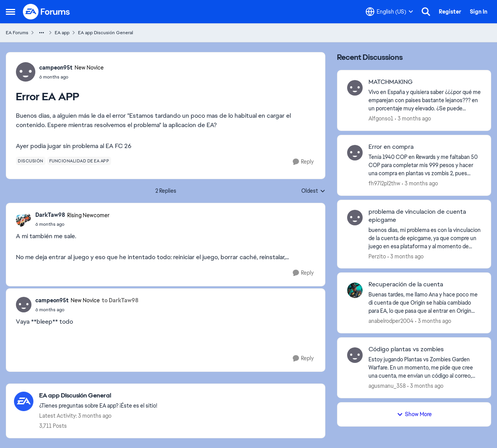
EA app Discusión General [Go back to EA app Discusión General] (106, 33)
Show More (414, 414)
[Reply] (303, 162)
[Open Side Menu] (10, 12)
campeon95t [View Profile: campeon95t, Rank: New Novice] (56, 68)
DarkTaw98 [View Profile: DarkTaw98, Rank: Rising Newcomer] (50, 215)
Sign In (479, 12)
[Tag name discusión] (31, 161)
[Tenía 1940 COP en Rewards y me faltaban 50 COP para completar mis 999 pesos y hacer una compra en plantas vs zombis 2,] (425, 165)
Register (450, 12)
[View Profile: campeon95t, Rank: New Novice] (26, 72)
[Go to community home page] (47, 12)
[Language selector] (389, 12)
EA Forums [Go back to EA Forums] (17, 33)
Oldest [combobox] (313, 191)
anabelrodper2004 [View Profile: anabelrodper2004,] (391, 321)
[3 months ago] (413, 119)
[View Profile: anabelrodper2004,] (355, 290)
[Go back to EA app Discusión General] (98, 396)
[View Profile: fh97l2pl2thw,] (355, 153)
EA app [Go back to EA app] (62, 33)
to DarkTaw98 (120, 300)
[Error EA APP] (72, 224)
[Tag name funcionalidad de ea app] (79, 161)
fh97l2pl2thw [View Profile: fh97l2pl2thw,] (384, 183)
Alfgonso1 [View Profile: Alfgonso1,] (381, 119)
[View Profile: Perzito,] (355, 218)
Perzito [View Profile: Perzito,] (377, 256)
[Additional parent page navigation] (42, 33)
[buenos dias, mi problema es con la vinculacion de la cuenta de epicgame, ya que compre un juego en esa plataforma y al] (425, 238)
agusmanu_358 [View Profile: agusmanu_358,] (387, 386)
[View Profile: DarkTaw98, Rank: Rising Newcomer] (24, 220)
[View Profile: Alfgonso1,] (355, 88)
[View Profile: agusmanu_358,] (355, 355)
